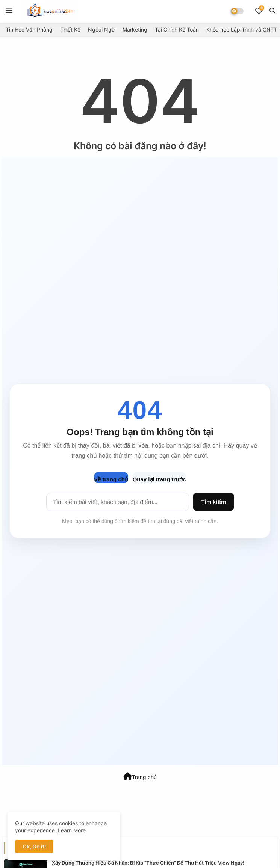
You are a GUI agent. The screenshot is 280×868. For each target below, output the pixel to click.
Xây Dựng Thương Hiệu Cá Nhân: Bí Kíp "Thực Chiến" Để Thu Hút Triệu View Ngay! (148, 863)
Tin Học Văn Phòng (29, 29)
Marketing (135, 29)
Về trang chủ (111, 479)
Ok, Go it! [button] (34, 846)
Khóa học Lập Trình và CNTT (242, 29)
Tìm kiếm (213, 502)
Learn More (72, 830)
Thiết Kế (70, 29)
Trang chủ (140, 776)
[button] (272, 11)
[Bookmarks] (259, 11)
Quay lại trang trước (159, 479)
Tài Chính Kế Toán (177, 29)
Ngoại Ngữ (101, 29)
